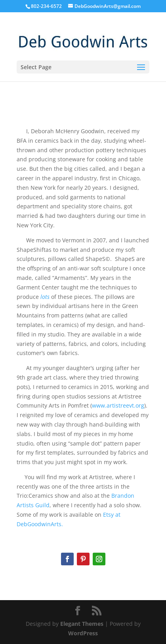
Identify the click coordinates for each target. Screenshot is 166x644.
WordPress (83, 633)
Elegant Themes (82, 624)
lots (45, 297)
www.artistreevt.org (118, 405)
